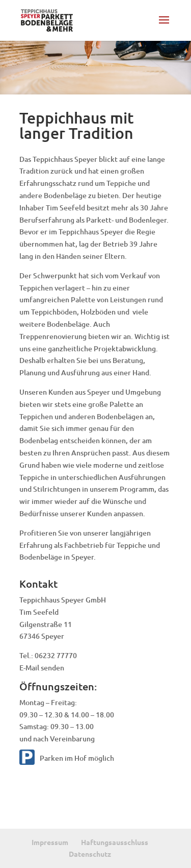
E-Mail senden (42, 668)
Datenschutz (90, 854)
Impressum (50, 842)
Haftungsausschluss (115, 842)
